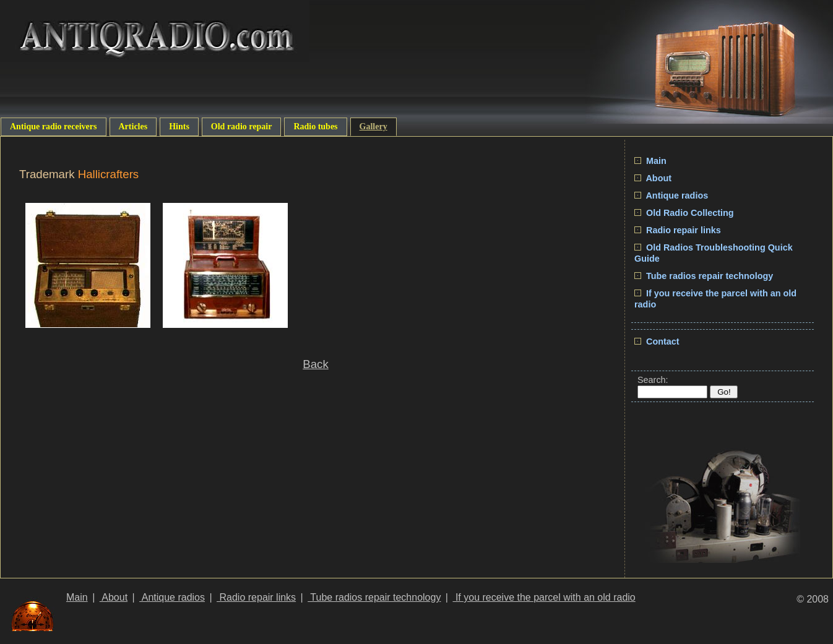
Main (650, 161)
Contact (657, 341)
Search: (653, 380)
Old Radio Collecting (684, 213)
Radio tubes (315, 127)
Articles (133, 127)
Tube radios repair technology (704, 276)
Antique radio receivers (54, 127)
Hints (179, 127)
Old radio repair (242, 127)
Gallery (373, 127)
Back (315, 364)
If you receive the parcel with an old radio (544, 597)
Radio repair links (678, 230)
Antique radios (671, 195)
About (653, 178)
